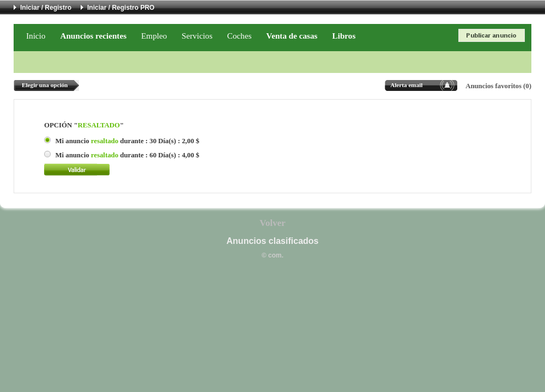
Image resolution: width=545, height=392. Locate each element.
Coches (240, 36)
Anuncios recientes (93, 36)
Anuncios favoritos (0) (498, 86)
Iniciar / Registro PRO (121, 8)
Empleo (154, 36)
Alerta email (406, 85)
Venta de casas (292, 36)
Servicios (197, 36)
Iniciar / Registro (46, 8)
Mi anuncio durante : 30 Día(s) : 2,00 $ (127, 141)
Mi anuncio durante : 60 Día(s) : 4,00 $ (127, 155)
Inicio (36, 36)
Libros (344, 36)
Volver (272, 223)
